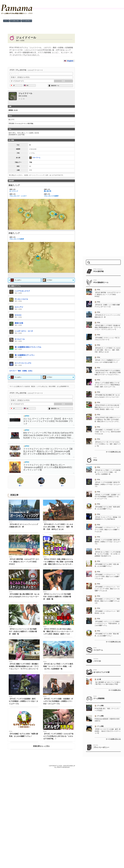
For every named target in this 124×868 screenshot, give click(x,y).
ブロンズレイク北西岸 (24, 238)
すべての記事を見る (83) (113, 642)
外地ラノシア (14, 233)
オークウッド (24, 190)
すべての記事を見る (115, 690)
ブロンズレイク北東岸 (59, 195)
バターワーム (35, 158)
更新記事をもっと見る (41, 746)
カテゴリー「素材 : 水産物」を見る (21, 371)
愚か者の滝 (59, 190)
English (70, 61)
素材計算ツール (55, 86)
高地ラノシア (14, 185)
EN (27, 85)
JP (14, 85)
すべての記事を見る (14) (113, 739)
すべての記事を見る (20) (113, 452)
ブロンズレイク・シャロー (24, 195)
